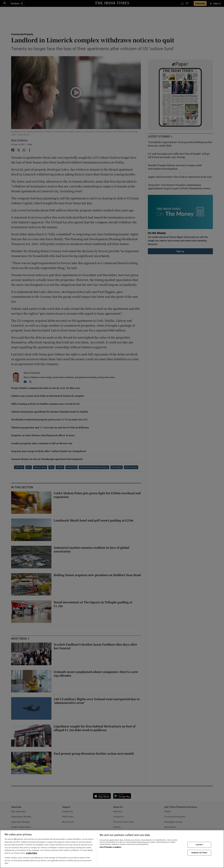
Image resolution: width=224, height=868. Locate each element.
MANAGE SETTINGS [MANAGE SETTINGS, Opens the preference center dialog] (199, 853)
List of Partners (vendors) (110, 847)
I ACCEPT (199, 845)
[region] (112, 849)
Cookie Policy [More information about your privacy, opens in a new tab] (32, 853)
